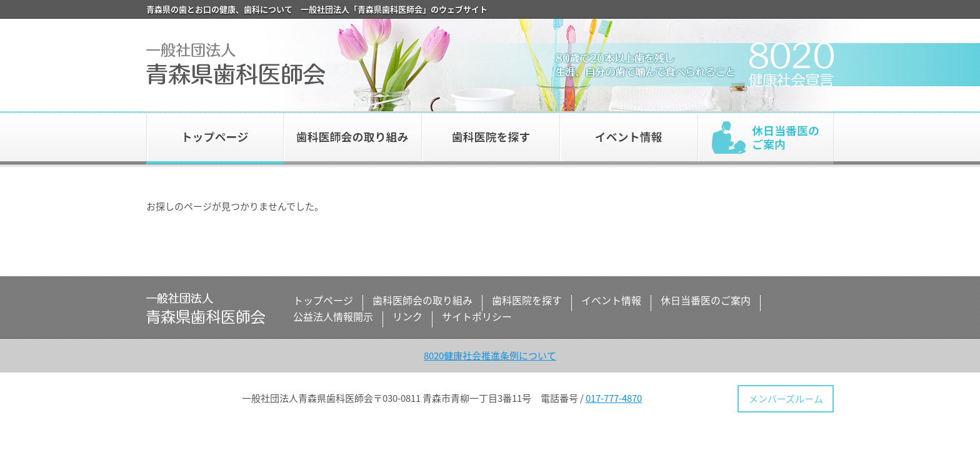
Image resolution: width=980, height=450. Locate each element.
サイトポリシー (477, 316)
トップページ (215, 138)
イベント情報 (628, 138)
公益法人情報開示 (333, 316)
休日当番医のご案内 (766, 138)
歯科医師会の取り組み (352, 138)
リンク (407, 316)
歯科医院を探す (490, 138)
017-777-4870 (614, 398)
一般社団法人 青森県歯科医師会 (236, 64)
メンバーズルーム (786, 399)
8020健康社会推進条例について (490, 356)
